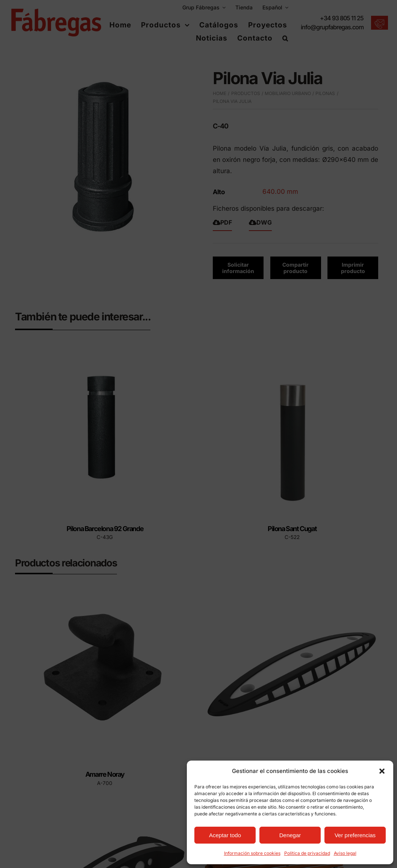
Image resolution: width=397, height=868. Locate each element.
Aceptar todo (225, 835)
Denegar (290, 835)
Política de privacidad (307, 853)
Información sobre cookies (252, 853)
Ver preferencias (355, 835)
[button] (382, 771)
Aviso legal (345, 853)
